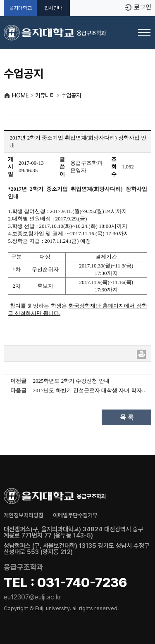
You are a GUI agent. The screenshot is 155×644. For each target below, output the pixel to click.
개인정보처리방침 (24, 515)
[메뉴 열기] (144, 33)
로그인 (143, 7)
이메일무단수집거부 (75, 515)
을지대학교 (20, 8)
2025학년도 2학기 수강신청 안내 (71, 381)
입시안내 (53, 8)
